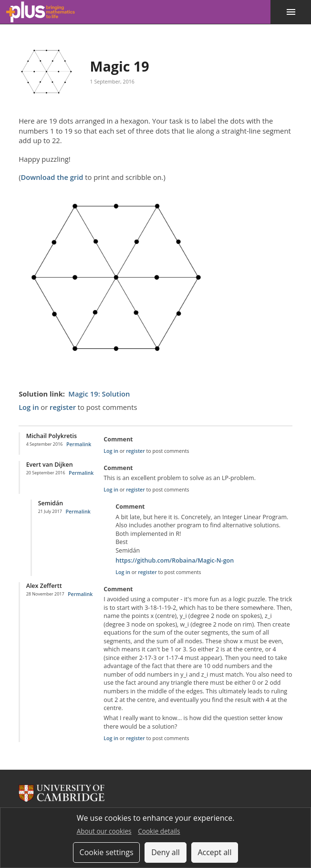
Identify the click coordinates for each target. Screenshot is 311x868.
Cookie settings (107, 852)
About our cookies (104, 831)
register (63, 407)
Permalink (79, 444)
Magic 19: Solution (99, 394)
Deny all (166, 852)
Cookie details (159, 831)
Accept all (214, 852)
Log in (29, 407)
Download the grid (52, 177)
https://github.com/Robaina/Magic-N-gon (175, 560)
